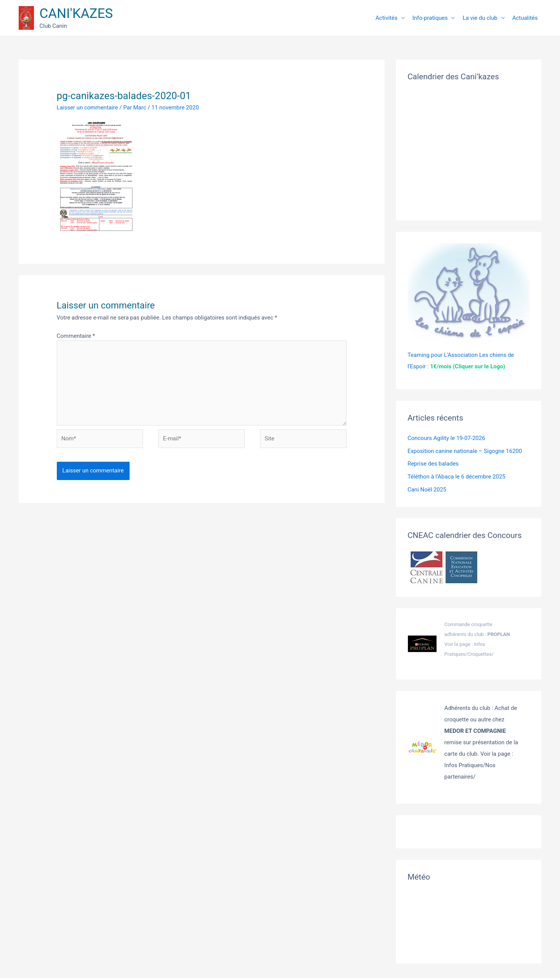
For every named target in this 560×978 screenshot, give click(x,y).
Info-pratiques (430, 18)
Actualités (525, 18)
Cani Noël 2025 (427, 490)
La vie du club (480, 18)
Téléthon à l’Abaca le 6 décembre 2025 (457, 477)
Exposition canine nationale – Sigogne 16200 (465, 451)
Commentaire (76, 336)
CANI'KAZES (76, 14)
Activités (387, 18)
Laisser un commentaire (87, 108)
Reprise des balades (433, 464)
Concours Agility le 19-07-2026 (446, 438)
